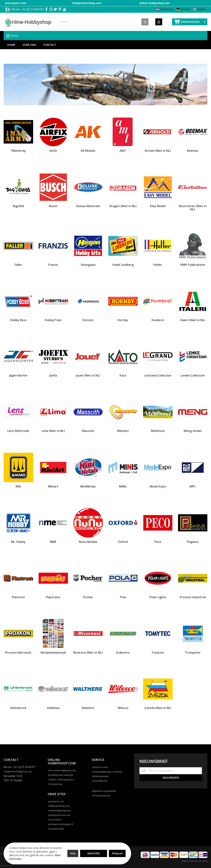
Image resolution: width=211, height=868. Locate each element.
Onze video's (55, 820)
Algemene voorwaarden (104, 791)
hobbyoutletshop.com (59, 806)
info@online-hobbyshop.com (18, 772)
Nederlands (167, 9)
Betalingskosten (101, 776)
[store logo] (28, 22)
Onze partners (55, 784)
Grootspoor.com (16, 3)
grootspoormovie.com (59, 815)
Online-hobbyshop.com (155, 3)
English (201, 9)
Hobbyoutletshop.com (87, 3)
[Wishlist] (167, 22)
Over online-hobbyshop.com (62, 771)
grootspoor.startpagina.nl (61, 824)
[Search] (145, 22)
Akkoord (94, 853)
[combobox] (103, 22)
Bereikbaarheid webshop (61, 775)
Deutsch (185, 9)
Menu (15, 36)
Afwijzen (117, 853)
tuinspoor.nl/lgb (56, 829)
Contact (50, 45)
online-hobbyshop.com (60, 811)
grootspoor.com (56, 802)
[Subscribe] (171, 778)
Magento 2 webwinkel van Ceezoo (194, 861)
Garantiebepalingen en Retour (107, 772)
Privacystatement (101, 796)
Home (11, 45)
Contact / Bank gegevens (61, 780)
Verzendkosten (100, 781)
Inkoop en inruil (100, 767)
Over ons (29, 45)
